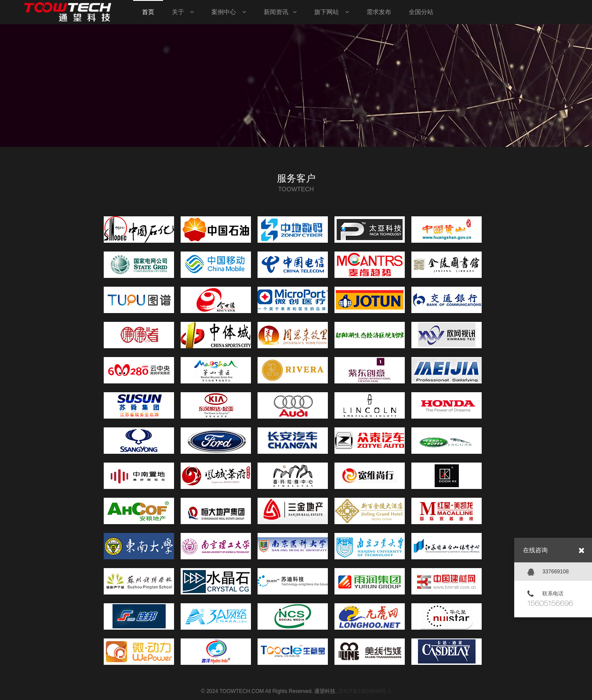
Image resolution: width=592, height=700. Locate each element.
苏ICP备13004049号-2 (365, 691)
